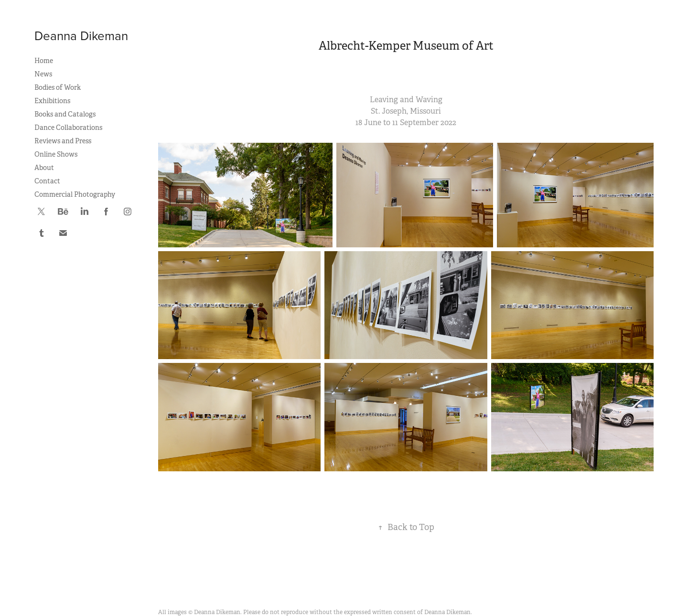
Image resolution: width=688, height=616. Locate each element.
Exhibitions (52, 101)
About (44, 168)
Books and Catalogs (65, 114)
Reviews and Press (63, 141)
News (43, 74)
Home (44, 61)
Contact (47, 181)
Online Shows (56, 154)
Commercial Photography (75, 194)
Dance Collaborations (68, 127)
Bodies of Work (58, 87)
